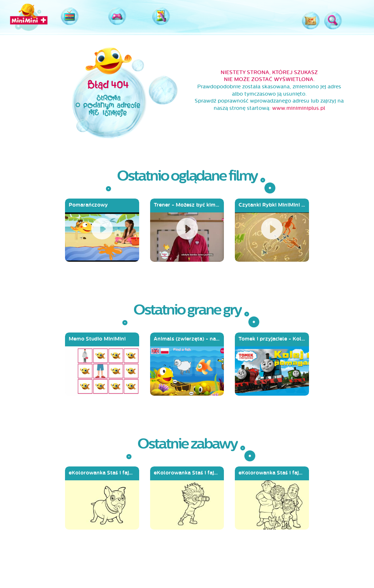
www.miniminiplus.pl (299, 108)
